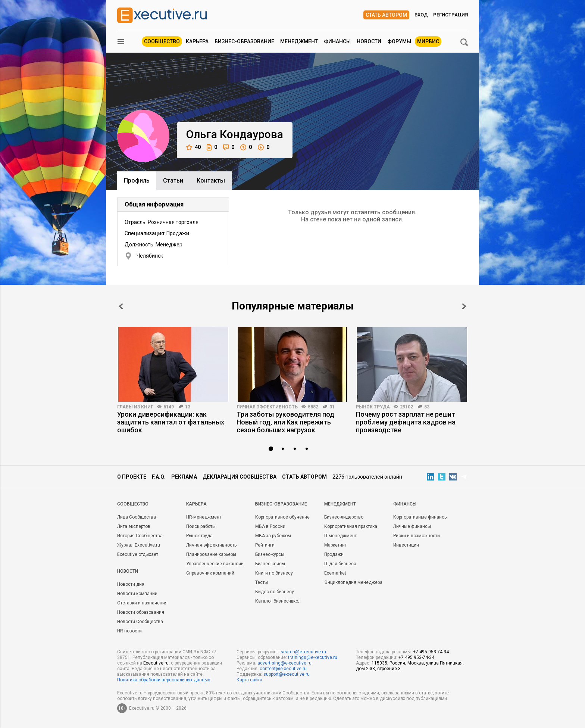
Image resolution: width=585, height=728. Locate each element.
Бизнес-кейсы (270, 564)
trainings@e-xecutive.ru (313, 657)
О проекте (132, 477)
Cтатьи (173, 181)
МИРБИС (428, 41)
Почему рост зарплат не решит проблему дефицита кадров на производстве (406, 422)
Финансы (337, 41)
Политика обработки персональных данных (164, 680)
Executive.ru (156, 663)
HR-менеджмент (204, 517)
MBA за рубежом (273, 536)
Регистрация (451, 15)
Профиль (137, 181)
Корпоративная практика (351, 526)
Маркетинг (335, 545)
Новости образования (141, 612)
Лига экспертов (134, 526)
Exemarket (335, 573)
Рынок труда (373, 407)
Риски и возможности (417, 536)
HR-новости (129, 631)
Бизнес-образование (244, 41)
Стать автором (386, 15)
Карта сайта (249, 680)
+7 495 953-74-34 (431, 652)
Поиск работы (201, 526)
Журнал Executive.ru (139, 545)
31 (332, 407)
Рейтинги (265, 545)
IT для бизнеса (340, 564)
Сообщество (162, 41)
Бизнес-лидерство (344, 517)
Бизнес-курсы (270, 554)
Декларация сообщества (240, 477)
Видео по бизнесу (275, 592)
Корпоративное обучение (282, 517)
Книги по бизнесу (274, 573)
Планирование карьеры (211, 554)
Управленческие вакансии (215, 564)
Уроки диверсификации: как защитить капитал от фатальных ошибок (171, 422)
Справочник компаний (210, 573)
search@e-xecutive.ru (303, 652)
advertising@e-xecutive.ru (284, 663)
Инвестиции (406, 545)
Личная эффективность (267, 407)
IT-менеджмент (340, 536)
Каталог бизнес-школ (278, 601)
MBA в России (270, 526)
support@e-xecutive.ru (287, 674)
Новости (369, 41)
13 (188, 407)
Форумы (399, 41)
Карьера (197, 41)
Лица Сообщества (137, 517)
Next (464, 306)
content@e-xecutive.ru (283, 669)
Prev (121, 306)
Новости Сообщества (140, 622)
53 (427, 407)
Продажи (334, 554)
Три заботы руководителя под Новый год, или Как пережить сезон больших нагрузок (285, 422)
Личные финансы (412, 526)
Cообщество (133, 504)
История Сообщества (140, 536)
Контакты (211, 181)
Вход (421, 15)
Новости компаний (137, 594)
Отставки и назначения (142, 603)
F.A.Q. (159, 477)
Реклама (184, 477)
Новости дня (131, 584)
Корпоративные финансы (420, 517)
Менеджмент (299, 41)
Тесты (262, 582)
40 (193, 147)
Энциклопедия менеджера (353, 582)
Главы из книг (135, 407)
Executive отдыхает (138, 554)
